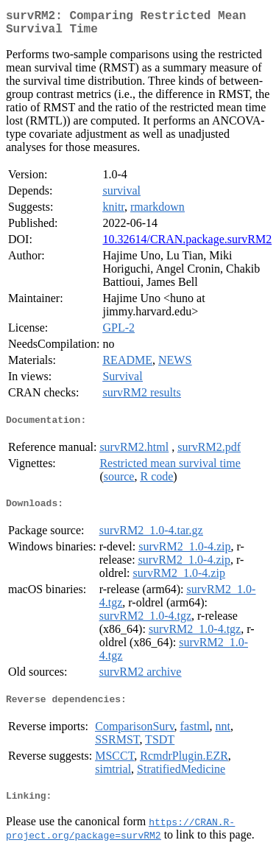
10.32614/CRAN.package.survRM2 (187, 245)
